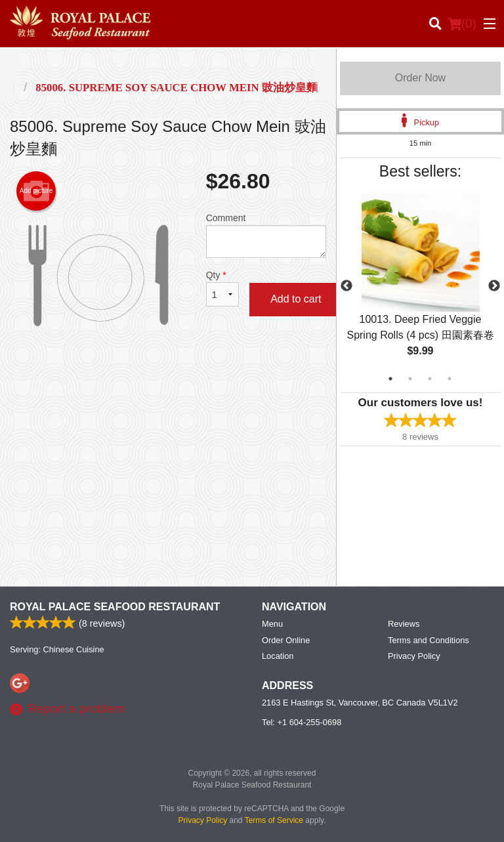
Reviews (404, 624)
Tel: (302, 722)
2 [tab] (410, 379)
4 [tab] (450, 379)
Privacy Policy (414, 656)
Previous (346, 286)
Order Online (286, 640)
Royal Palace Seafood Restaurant (115, 607)
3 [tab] (430, 379)
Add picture (36, 191)
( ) (462, 24)
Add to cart (296, 299)
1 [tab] (390, 379)
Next (494, 286)
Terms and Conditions (429, 640)
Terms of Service (274, 820)
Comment (266, 235)
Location (278, 656)
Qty (222, 288)
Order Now (420, 78)
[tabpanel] (420, 286)
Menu (272, 624)
